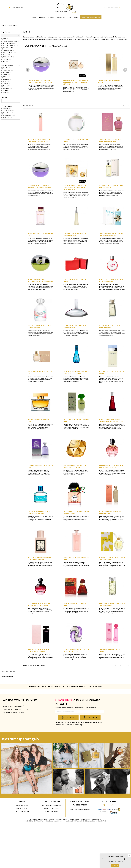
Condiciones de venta (61, 819)
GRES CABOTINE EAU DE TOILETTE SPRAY (76, 420)
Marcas (51, 17)
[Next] (128, 105)
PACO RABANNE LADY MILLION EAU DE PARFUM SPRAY (75, 466)
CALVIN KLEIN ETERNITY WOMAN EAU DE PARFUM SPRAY (112, 187)
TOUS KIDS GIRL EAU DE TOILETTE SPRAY (112, 650)
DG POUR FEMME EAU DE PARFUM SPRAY (40, 234)
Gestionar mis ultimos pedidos (14, 706)
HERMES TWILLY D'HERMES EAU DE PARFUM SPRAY (76, 512)
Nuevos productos (51, 808)
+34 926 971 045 (16, 7)
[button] (125, 70)
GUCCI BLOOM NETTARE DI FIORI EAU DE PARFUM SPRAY (40, 558)
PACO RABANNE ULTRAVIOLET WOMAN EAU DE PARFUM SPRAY (40, 81)
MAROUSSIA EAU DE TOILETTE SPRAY (75, 604)
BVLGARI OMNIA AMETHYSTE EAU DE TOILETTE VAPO (76, 650)
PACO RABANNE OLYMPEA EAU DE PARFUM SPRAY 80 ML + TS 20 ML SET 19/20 (76, 82)
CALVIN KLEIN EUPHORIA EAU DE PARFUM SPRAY (75, 327)
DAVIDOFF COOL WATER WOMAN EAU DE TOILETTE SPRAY (76, 373)
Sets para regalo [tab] (8, 671)
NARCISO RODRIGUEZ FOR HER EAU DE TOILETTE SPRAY (39, 650)
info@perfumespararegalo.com (80, 809)
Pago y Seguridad (22, 811)
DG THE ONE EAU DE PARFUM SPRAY (38, 420)
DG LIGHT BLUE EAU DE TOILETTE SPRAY (112, 373)
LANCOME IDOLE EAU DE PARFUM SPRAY (76, 558)
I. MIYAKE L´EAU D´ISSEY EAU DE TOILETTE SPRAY (75, 234)
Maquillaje (73, 17)
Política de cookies (74, 819)
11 (125, 665)
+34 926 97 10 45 (80, 805)
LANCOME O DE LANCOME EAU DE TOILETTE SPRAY (112, 604)
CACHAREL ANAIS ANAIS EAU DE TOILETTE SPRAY (39, 327)
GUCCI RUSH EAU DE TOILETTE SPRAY (75, 281)
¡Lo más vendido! (51, 811)
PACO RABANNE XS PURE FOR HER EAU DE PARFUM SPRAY (112, 466)
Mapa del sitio (22, 808)
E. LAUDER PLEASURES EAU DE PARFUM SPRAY (110, 512)
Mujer (33, 17)
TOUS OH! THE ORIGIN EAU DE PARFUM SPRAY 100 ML (111, 141)
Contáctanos (22, 805)
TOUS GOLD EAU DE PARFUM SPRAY (109, 81)
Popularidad (28, 105)
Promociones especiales (51, 805)
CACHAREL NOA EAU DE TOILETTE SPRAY (76, 141)
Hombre (42, 17)
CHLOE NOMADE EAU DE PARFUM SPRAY (40, 373)
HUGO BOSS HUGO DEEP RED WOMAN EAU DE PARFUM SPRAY (111, 420)
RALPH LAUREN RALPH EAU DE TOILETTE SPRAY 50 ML (39, 512)
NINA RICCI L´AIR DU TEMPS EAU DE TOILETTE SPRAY (112, 558)
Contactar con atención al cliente (15, 710)
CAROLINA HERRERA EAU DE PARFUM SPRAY (110, 327)
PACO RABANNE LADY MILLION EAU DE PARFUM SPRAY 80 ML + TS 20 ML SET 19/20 (76, 187)
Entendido (115, 865)
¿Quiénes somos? (97, 819)
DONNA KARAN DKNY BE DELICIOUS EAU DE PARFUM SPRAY (40, 281)
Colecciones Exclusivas (91, 17)
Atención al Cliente (85, 819)
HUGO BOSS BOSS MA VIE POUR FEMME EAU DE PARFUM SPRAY (40, 141)
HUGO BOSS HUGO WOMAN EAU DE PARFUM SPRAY (112, 281)
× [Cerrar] (130, 855)
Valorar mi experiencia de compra (15, 713)
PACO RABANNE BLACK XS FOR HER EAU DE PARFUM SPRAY (39, 604)
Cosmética (61, 17)
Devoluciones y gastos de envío (38, 819)
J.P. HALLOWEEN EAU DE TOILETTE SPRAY (40, 466)
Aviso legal (51, 819)
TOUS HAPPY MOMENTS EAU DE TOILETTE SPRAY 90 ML (111, 234)
